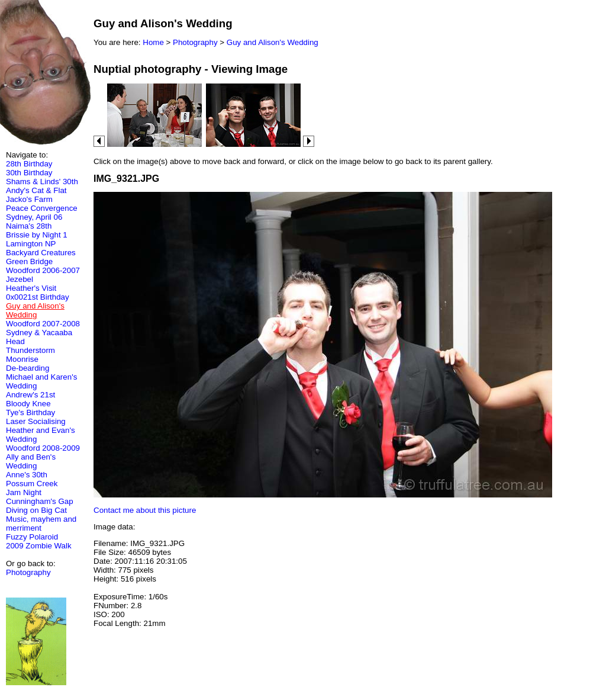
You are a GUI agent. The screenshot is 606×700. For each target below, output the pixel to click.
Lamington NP (31, 244)
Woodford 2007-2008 (43, 324)
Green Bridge (29, 261)
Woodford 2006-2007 (43, 270)
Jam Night (24, 492)
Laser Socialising (36, 421)
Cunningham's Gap (40, 501)
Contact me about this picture (145, 510)
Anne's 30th (27, 475)
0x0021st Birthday (38, 297)
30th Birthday (29, 173)
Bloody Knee (28, 404)
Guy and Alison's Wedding (273, 42)
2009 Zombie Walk (39, 546)
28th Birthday (29, 164)
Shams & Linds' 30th (42, 182)
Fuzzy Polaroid (32, 537)
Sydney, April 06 (34, 217)
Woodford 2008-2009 (43, 448)
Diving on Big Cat (36, 510)
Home (153, 42)
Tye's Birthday (30, 412)
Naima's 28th (29, 226)
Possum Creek (32, 484)
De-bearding (28, 368)
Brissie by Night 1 (37, 235)
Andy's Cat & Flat (36, 190)
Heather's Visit (31, 288)
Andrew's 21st (30, 395)
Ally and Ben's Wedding (31, 461)
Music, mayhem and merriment (41, 524)
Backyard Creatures (41, 253)
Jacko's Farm (29, 199)
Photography (28, 572)
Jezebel (20, 279)
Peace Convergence (42, 208)
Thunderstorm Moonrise (30, 355)
